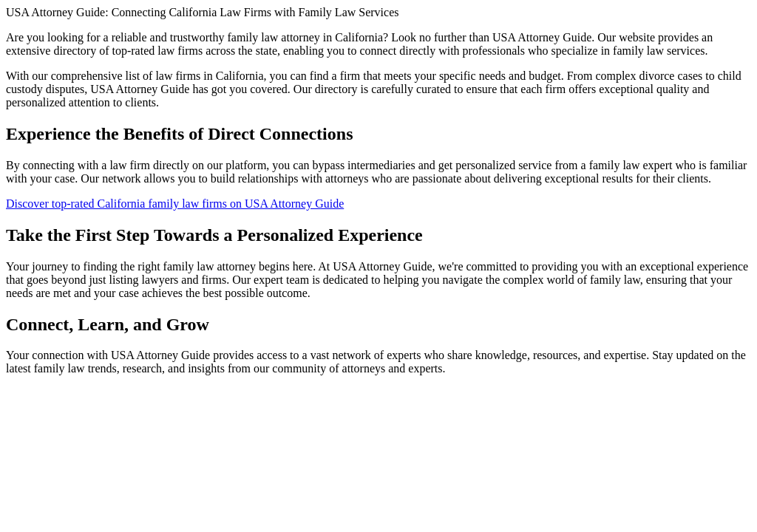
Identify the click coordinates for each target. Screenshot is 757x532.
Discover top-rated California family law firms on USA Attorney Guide (175, 204)
